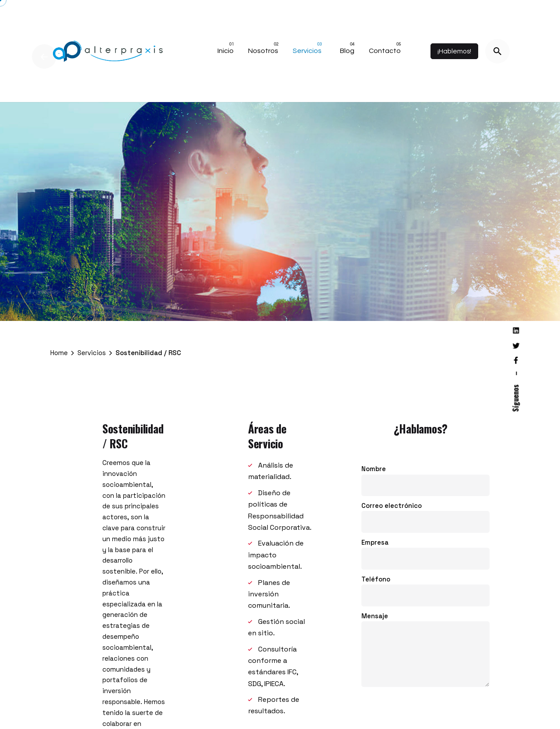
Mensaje (425, 650)
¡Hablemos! (454, 51)
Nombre (425, 477)
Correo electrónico (425, 513)
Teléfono (425, 586)
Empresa (425, 550)
